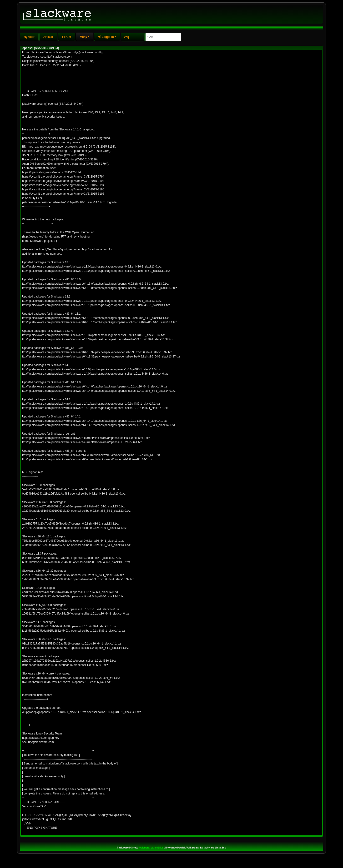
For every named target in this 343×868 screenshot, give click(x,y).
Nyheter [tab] (29, 37)
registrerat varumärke (151, 848)
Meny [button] (83, 37)
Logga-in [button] (106, 37)
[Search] (163, 37)
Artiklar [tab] (48, 37)
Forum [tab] (67, 37)
